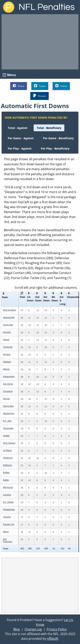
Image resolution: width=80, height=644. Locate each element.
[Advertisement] (40, 42)
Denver (6, 399)
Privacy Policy (57, 629)
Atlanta (6, 369)
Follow (61, 86)
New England (9, 310)
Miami (6, 532)
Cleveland (8, 391)
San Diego (8, 384)
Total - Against (18, 128)
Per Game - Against (21, 138)
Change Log (33, 629)
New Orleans (9, 443)
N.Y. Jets (7, 421)
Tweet (40, 86)
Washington (9, 413)
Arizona (7, 354)
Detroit (6, 339)
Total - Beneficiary (49, 128)
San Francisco (8, 540)
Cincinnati (8, 347)
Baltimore (7, 465)
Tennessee (8, 428)
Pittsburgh (8, 458)
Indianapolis (9, 376)
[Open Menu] (4, 75)
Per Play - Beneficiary (55, 148)
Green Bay (8, 325)
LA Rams (7, 450)
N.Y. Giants (8, 502)
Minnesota (8, 487)
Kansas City (9, 524)
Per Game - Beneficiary (58, 138)
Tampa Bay (8, 406)
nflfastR (53, 639)
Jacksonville (9, 317)
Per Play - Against (20, 148)
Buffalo (6, 472)
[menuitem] (18, 128)
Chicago (7, 517)
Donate (40, 96)
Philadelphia (9, 509)
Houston (7, 332)
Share (19, 86)
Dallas (6, 480)
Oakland (7, 362)
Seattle (6, 436)
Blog (17, 629)
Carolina (7, 495)
